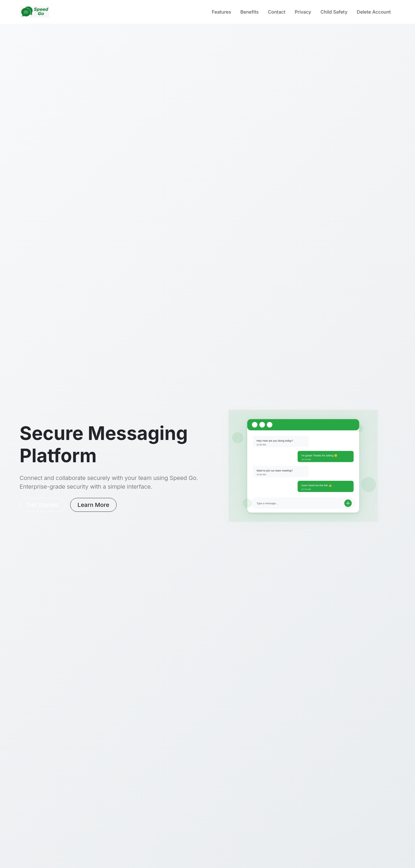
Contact (277, 12)
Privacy (303, 12)
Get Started (43, 505)
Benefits (250, 12)
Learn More (93, 505)
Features (221, 12)
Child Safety (334, 12)
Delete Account (374, 12)
